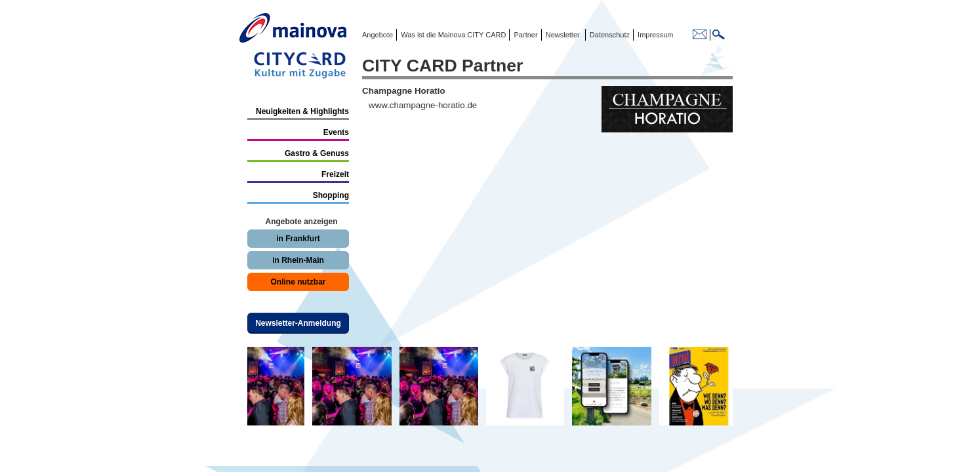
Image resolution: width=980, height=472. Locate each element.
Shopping (331, 195)
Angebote (378, 35)
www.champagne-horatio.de (423, 105)
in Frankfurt (298, 239)
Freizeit (335, 174)
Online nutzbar (298, 282)
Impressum (654, 35)
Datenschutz (608, 35)
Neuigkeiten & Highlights (302, 111)
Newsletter (563, 35)
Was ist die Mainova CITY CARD (452, 35)
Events (336, 132)
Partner (524, 35)
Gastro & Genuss (317, 153)
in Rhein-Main (298, 260)
